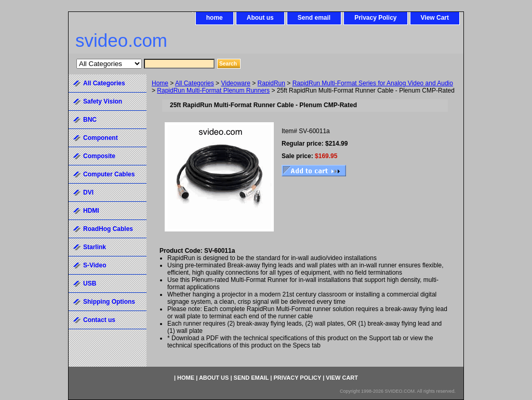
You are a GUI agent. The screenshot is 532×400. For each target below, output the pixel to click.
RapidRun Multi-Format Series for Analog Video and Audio (373, 83)
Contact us (99, 320)
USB (90, 283)
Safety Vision (103, 101)
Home (160, 83)
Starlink (95, 247)
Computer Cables (109, 174)
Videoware (235, 83)
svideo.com (121, 40)
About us (260, 18)
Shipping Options (109, 302)
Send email (314, 18)
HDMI (91, 211)
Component (101, 138)
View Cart (435, 18)
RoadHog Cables (108, 229)
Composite (99, 156)
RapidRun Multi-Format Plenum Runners (213, 91)
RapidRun (271, 83)
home (215, 18)
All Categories (195, 83)
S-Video (95, 265)
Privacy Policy (375, 18)
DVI (88, 192)
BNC (90, 120)
